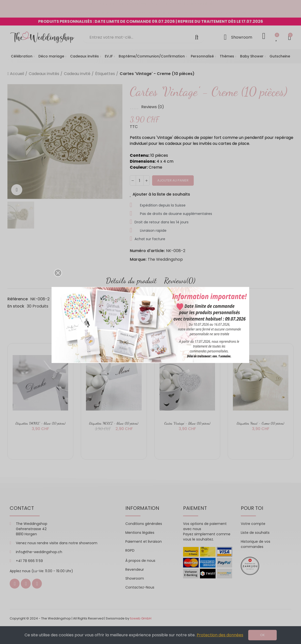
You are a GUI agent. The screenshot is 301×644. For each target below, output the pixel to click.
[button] (58, 273)
